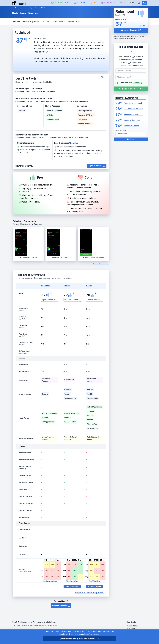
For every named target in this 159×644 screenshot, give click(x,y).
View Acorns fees (72, 581)
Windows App (92, 424)
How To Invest (16, 8)
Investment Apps (28, 8)
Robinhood (46, 286)
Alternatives (59, 21)
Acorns (67, 286)
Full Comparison (72, 586)
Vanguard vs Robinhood (133, 103)
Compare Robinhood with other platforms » (90, 593)
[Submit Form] (131, 89)
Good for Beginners (85, 124)
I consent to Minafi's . (131, 83)
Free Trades (82, 119)
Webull (89, 286)
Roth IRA (68, 390)
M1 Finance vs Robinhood (133, 109)
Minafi (14, 622)
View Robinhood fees (50, 581)
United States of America (48, 438)
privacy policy (137, 83)
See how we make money (127, 39)
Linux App (90, 411)
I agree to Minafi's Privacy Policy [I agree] (79, 639)
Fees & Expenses (31, 21)
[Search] (139, 3)
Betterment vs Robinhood (133, 114)
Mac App (90, 415)
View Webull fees (94, 581)
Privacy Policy (133, 626)
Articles (46, 21)
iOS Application (53, 119)
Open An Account (49, 300)
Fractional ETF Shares (86, 115)
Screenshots (74, 21)
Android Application (55, 111)
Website (50, 115)
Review (16, 21)
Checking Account (85, 111)
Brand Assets (132, 629)
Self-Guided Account (47, 380)
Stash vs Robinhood (131, 126)
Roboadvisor (69, 380)
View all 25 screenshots (101, 264)
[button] (62, 3)
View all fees (74, 143)
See (142, 26)
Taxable (22, 111)
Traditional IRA (70, 398)
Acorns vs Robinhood (132, 120)
